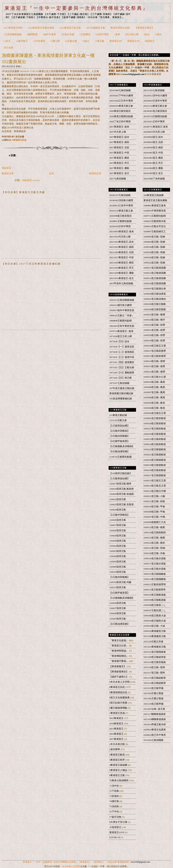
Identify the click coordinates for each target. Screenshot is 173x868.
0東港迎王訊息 (19, 140)
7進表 (117, 34)
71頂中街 (114, 786)
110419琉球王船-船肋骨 (122, 489)
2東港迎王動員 (117, 755)
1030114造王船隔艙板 (155, 579)
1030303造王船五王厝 (155, 413)
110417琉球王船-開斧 (120, 484)
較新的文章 (8, 174)
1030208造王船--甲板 (154, 512)
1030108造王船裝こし (155, 605)
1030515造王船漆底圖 (155, 273)
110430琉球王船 (118, 541)
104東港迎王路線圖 (153, 195)
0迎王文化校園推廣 (120, 698)
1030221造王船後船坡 (155, 455)
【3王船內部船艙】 (119, 436)
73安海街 (114, 796)
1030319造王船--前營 (154, 341)
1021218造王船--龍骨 (154, 667)
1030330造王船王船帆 (155, 304)
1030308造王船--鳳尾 (154, 387)
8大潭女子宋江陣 (119, 822)
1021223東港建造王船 (155, 647)
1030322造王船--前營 (154, 325)
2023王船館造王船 (96, 28)
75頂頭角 (114, 806)
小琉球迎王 (116, 827)
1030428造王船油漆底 (155, 294)
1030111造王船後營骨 (155, 590)
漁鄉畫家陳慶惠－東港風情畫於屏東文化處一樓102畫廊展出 (48, 58)
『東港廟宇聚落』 (119, 661)
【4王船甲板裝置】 (119, 441)
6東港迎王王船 (117, 775)
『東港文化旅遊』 (119, 640)
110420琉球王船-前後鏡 (122, 494)
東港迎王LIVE (117, 832)
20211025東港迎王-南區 (122, 247)
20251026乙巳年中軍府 (121, 101)
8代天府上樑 (132, 34)
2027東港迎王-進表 (119, 127)
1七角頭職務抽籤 (13, 34)
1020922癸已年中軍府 (155, 735)
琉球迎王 (150, 41)
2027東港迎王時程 (13, 28)
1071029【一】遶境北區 (122, 347)
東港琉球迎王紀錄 (120, 28)
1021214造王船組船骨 (155, 683)
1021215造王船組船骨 (155, 678)
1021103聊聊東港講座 (155, 719)
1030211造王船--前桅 (154, 501)
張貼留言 (7, 168)
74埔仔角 (114, 801)
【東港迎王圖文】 (144, 28)
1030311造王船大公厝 (155, 377)
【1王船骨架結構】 (119, 426)
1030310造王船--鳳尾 (154, 382)
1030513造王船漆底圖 (155, 278)
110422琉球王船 (118, 499)
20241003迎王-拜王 (153, 163)
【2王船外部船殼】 (119, 431)
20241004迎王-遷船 (153, 168)
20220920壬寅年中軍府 (155, 101)
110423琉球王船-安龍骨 (122, 505)
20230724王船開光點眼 (155, 116)
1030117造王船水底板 (155, 564)
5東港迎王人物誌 (119, 770)
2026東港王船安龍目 (120, 111)
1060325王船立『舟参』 (122, 316)
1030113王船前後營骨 (155, 584)
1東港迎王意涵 (117, 713)
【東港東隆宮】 (118, 666)
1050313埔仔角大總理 (121, 305)
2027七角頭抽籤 (118, 179)
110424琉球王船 (118, 510)
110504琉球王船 (118, 556)
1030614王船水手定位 (155, 226)
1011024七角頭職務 (153, 740)
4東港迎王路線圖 (119, 765)
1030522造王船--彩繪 (154, 263)
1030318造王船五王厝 (155, 346)
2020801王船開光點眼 (121, 221)
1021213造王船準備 (153, 688)
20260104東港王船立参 (121, 106)
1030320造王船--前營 (154, 335)
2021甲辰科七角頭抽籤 (121, 283)
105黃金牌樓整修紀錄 (121, 399)
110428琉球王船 (118, 531)
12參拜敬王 (22, 41)
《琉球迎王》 (98, 862)
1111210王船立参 (118, 420)
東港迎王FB (116, 41)
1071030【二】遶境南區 (122, 352)
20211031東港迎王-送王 (122, 278)
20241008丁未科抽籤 (154, 179)
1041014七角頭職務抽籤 (122, 300)
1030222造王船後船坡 (155, 449)
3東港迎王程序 (117, 760)
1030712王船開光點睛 (155, 216)
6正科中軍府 (102, 34)
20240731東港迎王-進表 (156, 127)
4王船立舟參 (68, 34)
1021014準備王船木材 (155, 724)
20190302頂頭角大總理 (121, 200)
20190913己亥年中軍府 (121, 206)
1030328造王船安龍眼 (155, 309)
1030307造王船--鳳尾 (154, 392)
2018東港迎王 (117, 724)
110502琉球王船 (118, 546)
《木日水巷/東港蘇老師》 (118, 862)
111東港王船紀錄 (118, 415)
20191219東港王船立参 (121, 211)
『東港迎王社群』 (119, 646)
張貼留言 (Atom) (31, 180)
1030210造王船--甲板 (154, 507)
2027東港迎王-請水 (119, 137)
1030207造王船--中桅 (154, 517)
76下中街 (114, 812)
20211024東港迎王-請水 (122, 242)
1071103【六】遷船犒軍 (122, 373)
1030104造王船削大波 (155, 621)
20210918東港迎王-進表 (122, 232)
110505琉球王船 (118, 562)
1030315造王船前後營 (155, 356)
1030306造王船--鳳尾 (154, 398)
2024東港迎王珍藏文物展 (41, 28)
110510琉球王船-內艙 (120, 582)
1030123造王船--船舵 (154, 538)
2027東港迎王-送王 (119, 173)
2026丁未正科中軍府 (120, 122)
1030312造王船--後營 (154, 372)
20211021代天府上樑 (120, 237)
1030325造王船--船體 (154, 315)
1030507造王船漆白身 (155, 289)
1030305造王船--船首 (154, 403)
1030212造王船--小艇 (154, 496)
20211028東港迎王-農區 (122, 263)
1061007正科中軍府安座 (122, 326)
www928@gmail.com (134, 74)
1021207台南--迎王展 (154, 709)
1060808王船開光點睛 (121, 321)
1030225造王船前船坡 (155, 439)
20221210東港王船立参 (155, 106)
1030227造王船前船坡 (155, 429)
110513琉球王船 (118, 587)
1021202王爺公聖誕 (153, 699)
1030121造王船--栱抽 (154, 548)
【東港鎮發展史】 (119, 672)
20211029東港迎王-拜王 (122, 268)
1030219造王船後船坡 (155, 465)
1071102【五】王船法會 (122, 367)
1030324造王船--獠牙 (154, 320)
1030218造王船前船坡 (155, 470)
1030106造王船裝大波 (155, 616)
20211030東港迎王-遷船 (122, 273)
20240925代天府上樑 (154, 132)
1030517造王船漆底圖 (155, 268)
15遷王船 (55, 41)
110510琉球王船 (118, 572)
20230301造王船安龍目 (155, 111)
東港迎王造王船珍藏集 (155, 200)
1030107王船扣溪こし (155, 610)
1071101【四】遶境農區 (122, 362)
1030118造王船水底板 (155, 559)
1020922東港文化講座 (155, 730)
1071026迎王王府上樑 (121, 336)
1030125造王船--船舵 (154, 527)
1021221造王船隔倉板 (155, 652)
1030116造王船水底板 (155, 569)
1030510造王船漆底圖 (155, 283)
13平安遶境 (39, 41)
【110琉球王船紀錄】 (121, 473)
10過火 (159, 34)
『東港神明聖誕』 (119, 651)
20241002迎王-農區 (153, 158)
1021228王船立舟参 (153, 642)
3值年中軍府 (49, 34)
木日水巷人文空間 (71, 866)
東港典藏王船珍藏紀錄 (121, 393)
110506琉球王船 (118, 567)
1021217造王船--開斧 (154, 673)
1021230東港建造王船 (155, 636)
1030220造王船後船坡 (155, 460)
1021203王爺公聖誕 (153, 693)
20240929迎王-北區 (153, 142)
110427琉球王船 (118, 525)
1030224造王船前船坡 (155, 444)
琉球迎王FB (133, 41)
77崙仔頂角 (116, 817)
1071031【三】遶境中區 (122, 357)
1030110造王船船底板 (155, 595)
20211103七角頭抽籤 (154, 90)
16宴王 (86, 41)
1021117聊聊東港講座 (155, 714)
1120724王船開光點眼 (121, 457)
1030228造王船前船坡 (155, 423)
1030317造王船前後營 (155, 351)
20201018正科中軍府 (120, 226)
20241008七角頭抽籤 (120, 90)
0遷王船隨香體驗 (119, 708)
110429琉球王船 (118, 536)
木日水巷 (8, 48)
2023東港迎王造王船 (70, 28)
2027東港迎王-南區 (119, 142)
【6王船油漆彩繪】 (119, 451)
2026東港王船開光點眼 (121, 116)
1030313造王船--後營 (154, 366)
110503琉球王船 (118, 551)
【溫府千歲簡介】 (119, 677)
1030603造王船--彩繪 (154, 242)
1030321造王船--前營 (154, 330)
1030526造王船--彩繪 (154, 258)
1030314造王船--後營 (154, 361)
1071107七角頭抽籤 (119, 383)
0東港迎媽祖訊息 (119, 692)
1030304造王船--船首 (154, 408)
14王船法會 (71, 41)
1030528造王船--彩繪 (154, 252)
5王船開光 (85, 34)
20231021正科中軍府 (154, 122)
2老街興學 (115, 749)
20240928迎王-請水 (153, 137)
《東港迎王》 (85, 862)
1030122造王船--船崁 (154, 543)
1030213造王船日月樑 (155, 491)
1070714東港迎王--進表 (121, 331)
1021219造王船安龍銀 (155, 662)
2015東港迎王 (117, 718)
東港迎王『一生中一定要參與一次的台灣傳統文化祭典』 (76, 8)
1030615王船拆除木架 (155, 221)
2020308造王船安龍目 (121, 216)
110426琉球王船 (118, 520)
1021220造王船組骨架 (155, 657)
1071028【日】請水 (119, 342)
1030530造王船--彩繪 (154, 247)
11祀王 (7, 41)
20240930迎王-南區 (153, 148)
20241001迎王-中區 (153, 153)
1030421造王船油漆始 (155, 299)
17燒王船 (99, 41)
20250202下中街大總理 (121, 96)
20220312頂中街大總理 (155, 96)
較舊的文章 (95, 174)
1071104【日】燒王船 (121, 378)
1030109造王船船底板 (155, 600)
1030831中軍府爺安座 (155, 211)
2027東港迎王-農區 (119, 158)
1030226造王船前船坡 (155, 434)
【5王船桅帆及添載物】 (122, 446)
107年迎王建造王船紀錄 (122, 388)
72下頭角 (114, 791)
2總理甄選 (32, 34)
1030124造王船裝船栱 (155, 533)
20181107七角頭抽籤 (120, 195)
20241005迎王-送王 (153, 173)
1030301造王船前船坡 (155, 418)
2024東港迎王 (117, 734)
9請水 (147, 34)
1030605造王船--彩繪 (154, 237)
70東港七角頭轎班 (119, 780)
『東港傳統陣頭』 (119, 656)
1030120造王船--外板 (154, 553)
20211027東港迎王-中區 (122, 258)
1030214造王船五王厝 (155, 486)
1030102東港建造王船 (155, 631)
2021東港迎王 (117, 729)
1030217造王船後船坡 (155, 475)
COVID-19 (115, 837)
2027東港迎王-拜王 (119, 163)
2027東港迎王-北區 (119, 148)
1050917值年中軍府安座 (122, 310)
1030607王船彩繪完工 (155, 232)
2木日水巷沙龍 (117, 744)
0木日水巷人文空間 (120, 682)
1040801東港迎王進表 (155, 206)
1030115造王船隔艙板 (155, 574)
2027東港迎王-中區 (119, 153)
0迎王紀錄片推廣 (119, 703)
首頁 (52, 174)
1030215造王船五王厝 (155, 481)
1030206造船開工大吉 (155, 522)
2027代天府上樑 (118, 132)
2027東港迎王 (117, 739)
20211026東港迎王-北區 (122, 252)
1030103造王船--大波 (154, 626)
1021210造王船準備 (153, 704)
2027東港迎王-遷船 (119, 168)
